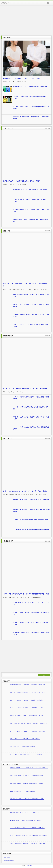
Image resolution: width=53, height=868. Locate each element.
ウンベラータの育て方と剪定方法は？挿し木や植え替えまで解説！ (31, 408)
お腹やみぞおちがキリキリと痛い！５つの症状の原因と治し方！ (27, 716)
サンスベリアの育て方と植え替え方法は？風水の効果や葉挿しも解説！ (31, 428)
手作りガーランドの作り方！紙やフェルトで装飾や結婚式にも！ (27, 776)
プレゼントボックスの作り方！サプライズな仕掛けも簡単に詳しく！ (28, 700)
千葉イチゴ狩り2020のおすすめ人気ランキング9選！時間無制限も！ (31, 501)
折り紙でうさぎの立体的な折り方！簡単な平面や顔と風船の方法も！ (31, 613)
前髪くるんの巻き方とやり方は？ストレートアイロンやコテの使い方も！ (29, 692)
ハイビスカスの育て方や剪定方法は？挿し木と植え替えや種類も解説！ (26, 388)
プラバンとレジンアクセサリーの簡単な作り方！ (23, 747)
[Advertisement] (26, 19)
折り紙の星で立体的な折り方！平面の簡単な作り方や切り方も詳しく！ (31, 633)
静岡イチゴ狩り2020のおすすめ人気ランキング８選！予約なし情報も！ (26, 491)
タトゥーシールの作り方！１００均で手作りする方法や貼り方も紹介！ (28, 731)
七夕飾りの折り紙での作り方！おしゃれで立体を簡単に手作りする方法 (26, 594)
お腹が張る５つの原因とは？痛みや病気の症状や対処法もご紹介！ (27, 799)
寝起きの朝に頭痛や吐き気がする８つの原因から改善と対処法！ (27, 783)
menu (51, 3)
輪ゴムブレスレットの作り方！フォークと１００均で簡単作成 (26, 754)
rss (48, 3)
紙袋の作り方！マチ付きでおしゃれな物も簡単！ (23, 791)
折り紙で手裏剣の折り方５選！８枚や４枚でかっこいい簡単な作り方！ (31, 623)
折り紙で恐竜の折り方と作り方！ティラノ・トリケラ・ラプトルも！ (31, 603)
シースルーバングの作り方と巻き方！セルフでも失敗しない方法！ (27, 708)
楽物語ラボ (5, 3)
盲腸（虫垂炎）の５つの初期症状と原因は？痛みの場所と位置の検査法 (28, 723)
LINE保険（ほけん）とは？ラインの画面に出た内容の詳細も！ (31, 87)
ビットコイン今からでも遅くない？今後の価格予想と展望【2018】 (29, 98)
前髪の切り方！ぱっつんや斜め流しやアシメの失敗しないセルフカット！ (29, 685)
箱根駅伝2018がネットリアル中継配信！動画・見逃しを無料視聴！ (31, 220)
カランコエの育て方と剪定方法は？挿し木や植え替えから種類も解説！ (31, 398)
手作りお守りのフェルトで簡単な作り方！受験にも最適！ (25, 739)
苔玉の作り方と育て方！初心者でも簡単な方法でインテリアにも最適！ (31, 418)
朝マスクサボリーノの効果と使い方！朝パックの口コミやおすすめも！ (31, 305)
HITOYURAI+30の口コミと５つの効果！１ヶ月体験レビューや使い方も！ (31, 295)
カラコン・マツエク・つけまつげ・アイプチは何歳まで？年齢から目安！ (31, 325)
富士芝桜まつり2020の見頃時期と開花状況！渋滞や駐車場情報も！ (31, 521)
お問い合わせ (7, 857)
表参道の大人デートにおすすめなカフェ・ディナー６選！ (22, 78)
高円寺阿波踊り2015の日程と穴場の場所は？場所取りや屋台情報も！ (31, 531)
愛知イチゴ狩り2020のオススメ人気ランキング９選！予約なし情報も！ (31, 511)
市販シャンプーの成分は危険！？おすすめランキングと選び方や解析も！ (31, 118)
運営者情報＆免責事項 (9, 860)
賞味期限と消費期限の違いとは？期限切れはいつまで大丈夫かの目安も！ (31, 315)
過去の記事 (47, 128)
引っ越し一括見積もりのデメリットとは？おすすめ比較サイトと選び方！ (31, 108)
